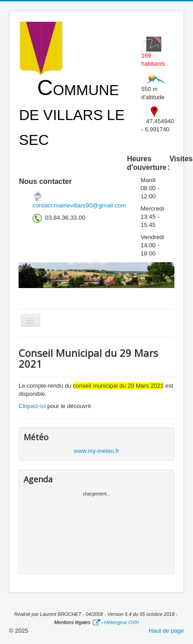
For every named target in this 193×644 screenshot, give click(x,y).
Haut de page (166, 631)
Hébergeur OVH (121, 622)
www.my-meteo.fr (96, 451)
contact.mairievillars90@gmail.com (79, 205)
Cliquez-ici (32, 406)
